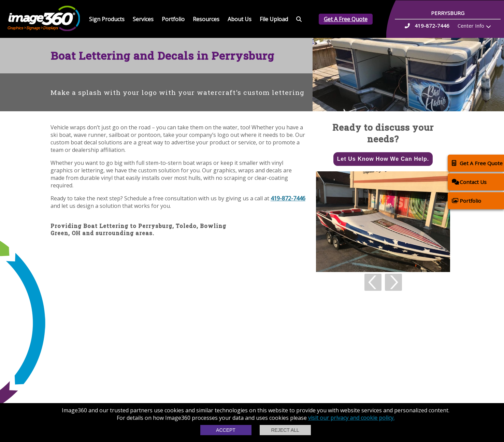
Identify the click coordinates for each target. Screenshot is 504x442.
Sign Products (107, 19)
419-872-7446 (288, 198)
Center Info (471, 26)
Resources (206, 19)
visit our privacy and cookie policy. (351, 418)
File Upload (274, 19)
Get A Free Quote (346, 19)
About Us (240, 19)
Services (143, 19)
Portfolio (173, 19)
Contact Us (469, 182)
